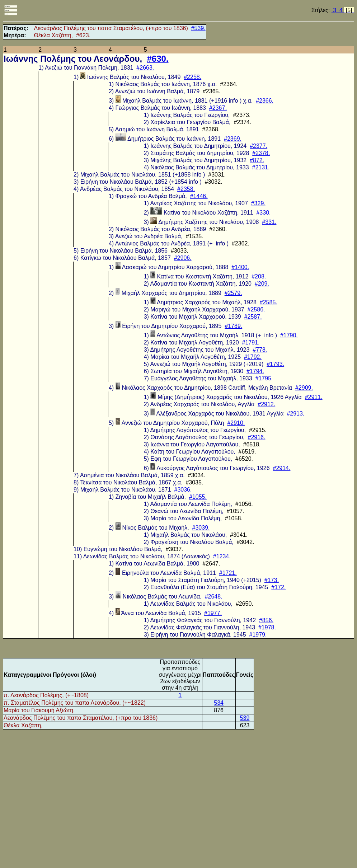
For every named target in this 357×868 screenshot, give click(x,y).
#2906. (183, 258)
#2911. (314, 397)
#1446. (199, 196)
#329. (258, 203)
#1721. (228, 573)
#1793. (275, 364)
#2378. (261, 153)
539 (245, 718)
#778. (260, 350)
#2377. (259, 146)
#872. (257, 160)
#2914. (282, 468)
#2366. (265, 101)
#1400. (240, 267)
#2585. (269, 302)
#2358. (186, 189)
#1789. (233, 326)
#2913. (295, 414)
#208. (259, 276)
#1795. (264, 378)
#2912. (266, 404)
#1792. (253, 357)
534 (219, 703)
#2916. (257, 437)
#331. (269, 222)
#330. (263, 213)
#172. (278, 587)
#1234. (222, 556)
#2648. (214, 597)
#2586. (256, 309)
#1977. (213, 613)
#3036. (183, 490)
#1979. (258, 635)
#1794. (255, 371)
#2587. (253, 317)
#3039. (201, 528)
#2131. (261, 167)
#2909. (304, 388)
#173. (272, 580)
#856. (266, 620)
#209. (262, 284)
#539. (198, 28)
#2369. (233, 139)
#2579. (233, 293)
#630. (158, 59)
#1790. (289, 335)
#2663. (145, 68)
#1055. (198, 497)
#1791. (251, 342)
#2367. (218, 108)
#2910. (236, 423)
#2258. (192, 77)
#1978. (267, 627)
